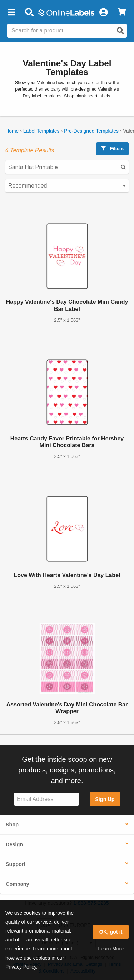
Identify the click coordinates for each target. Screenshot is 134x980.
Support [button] (16, 864)
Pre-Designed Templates (91, 131)
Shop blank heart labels (87, 96)
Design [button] (14, 844)
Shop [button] (12, 825)
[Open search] (120, 31)
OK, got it (111, 932)
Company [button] (18, 884)
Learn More (111, 949)
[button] (11, 12)
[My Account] (103, 12)
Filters (112, 149)
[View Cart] (122, 12)
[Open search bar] (29, 12)
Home (12, 131)
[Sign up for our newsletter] (46, 799)
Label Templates (41, 131)
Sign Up (105, 799)
